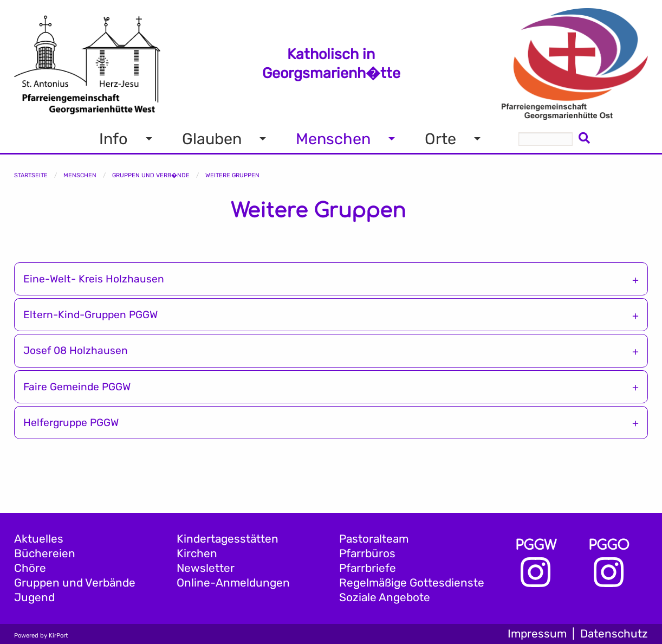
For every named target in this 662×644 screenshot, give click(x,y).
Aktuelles (39, 539)
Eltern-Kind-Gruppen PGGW (90, 315)
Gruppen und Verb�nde (151, 175)
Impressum (537, 634)
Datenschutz (614, 634)
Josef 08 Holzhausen (76, 350)
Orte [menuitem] (440, 139)
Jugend (34, 597)
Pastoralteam (374, 539)
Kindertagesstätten (228, 539)
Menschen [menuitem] (333, 139)
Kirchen (197, 553)
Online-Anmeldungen (233, 583)
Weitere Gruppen (232, 175)
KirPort (58, 636)
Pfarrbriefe (368, 568)
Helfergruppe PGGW (71, 423)
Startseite (31, 175)
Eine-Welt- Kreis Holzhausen (94, 279)
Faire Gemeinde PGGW (77, 387)
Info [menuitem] (113, 139)
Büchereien (45, 553)
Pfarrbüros (367, 553)
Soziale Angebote (385, 597)
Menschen (80, 175)
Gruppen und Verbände (75, 583)
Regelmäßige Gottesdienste (412, 583)
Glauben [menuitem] (212, 139)
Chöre (30, 568)
